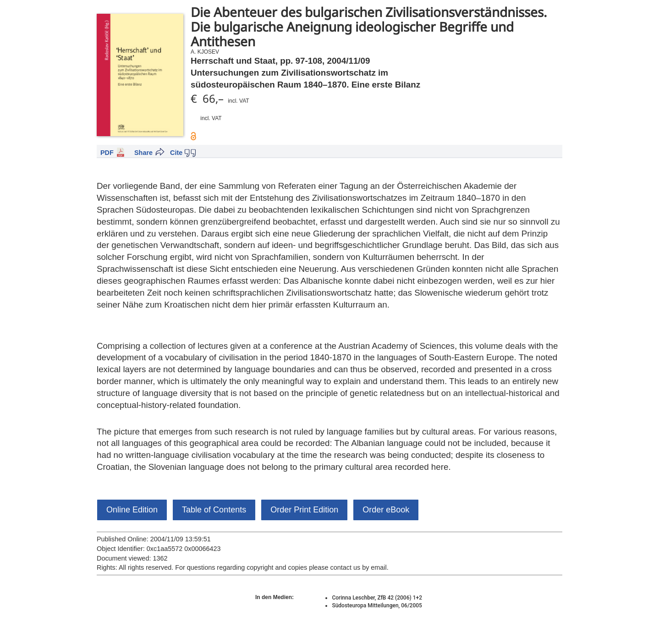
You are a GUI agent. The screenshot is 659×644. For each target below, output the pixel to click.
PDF (107, 153)
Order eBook (386, 510)
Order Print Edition (304, 510)
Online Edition (132, 510)
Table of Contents (214, 510)
